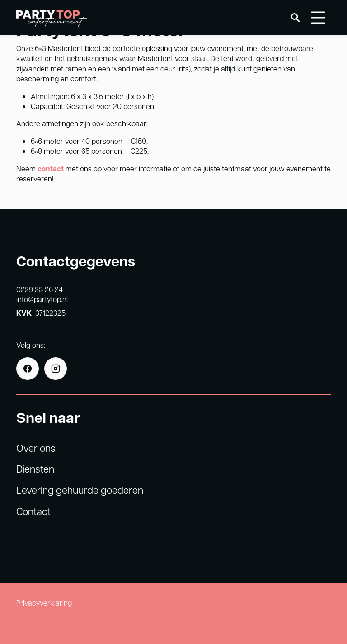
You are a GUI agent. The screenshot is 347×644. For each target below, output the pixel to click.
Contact (33, 511)
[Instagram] (56, 369)
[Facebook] (28, 369)
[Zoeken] (295, 18)
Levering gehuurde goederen (80, 490)
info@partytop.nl (42, 299)
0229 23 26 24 (40, 289)
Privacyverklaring (44, 603)
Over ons (36, 448)
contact (51, 169)
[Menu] (318, 18)
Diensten (35, 469)
